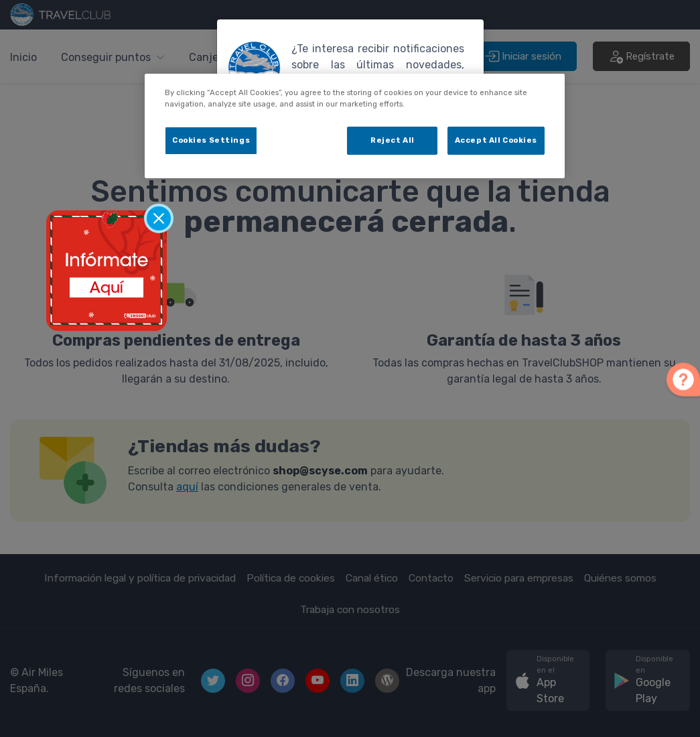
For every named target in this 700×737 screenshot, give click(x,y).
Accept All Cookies (496, 140)
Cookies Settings (211, 140)
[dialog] (355, 126)
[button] (683, 377)
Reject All (393, 140)
